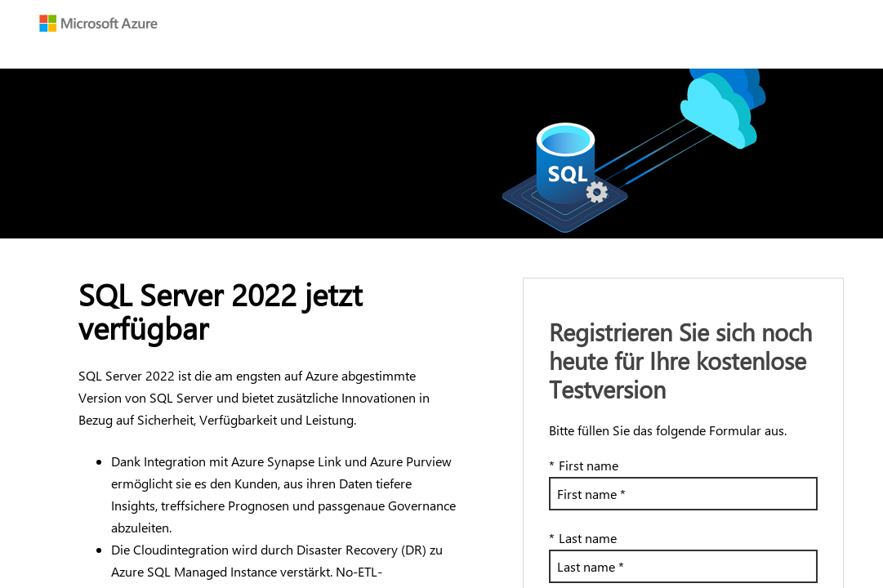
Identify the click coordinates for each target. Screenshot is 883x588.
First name (584, 465)
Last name (583, 538)
